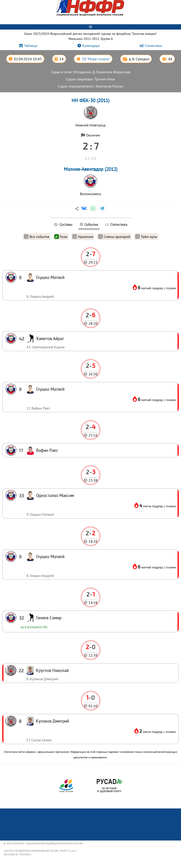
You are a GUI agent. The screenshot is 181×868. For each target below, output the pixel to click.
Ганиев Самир (49, 618)
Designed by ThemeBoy (17, 854)
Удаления (83, 237)
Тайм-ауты (146, 237)
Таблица (31, 46)
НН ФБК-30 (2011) (90, 100)
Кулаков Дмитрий (52, 721)
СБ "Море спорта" (96, 59)
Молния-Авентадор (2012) (91, 169)
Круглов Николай (52, 670)
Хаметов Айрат (50, 338)
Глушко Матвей (50, 556)
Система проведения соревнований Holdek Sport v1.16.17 (40, 851)
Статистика (153, 46)
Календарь (91, 46)
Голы (61, 237)
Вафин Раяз (47, 450)
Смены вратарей (114, 237)
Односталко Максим (55, 495)
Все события (37, 237)
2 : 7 (91, 146)
